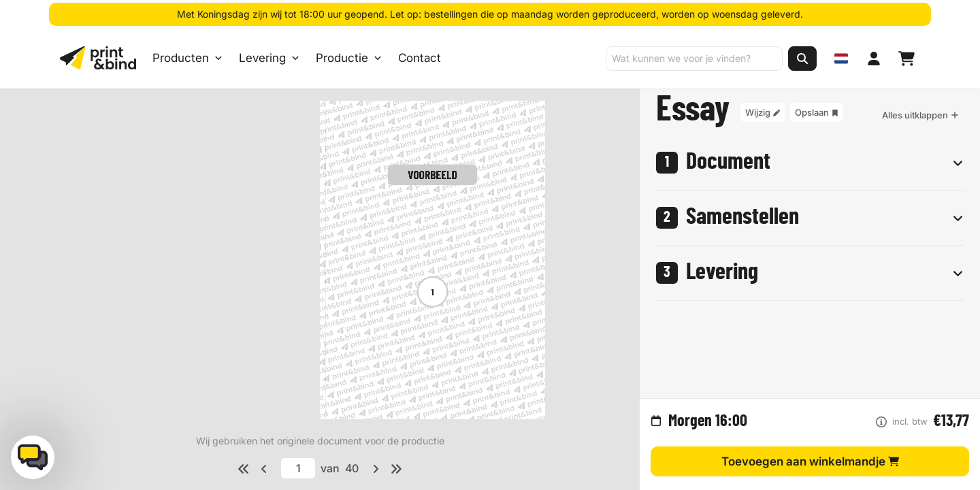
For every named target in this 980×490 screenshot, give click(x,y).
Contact (420, 59)
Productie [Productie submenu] (349, 59)
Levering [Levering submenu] (269, 59)
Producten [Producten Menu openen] (187, 59)
